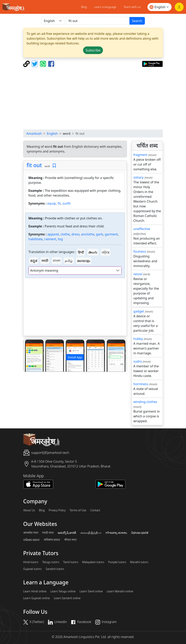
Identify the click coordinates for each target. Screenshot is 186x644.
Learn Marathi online (120, 591)
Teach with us (132, 7)
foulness (140, 251)
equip (52, 203)
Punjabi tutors (117, 562)
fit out (34, 165)
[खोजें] (98, 21)
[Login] (179, 7)
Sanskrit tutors (55, 569)
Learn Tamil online (91, 591)
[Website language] (160, 7)
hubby (138, 339)
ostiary (139, 177)
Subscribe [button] (93, 50)
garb (100, 234)
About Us (29, 510)
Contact (95, 510)
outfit (67, 203)
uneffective (142, 229)
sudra (138, 361)
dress (75, 234)
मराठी (45, 261)
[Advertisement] (93, 98)
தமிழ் (69, 261)
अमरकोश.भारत (31, 533)
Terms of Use (78, 510)
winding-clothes (145, 402)
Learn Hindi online (35, 591)
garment (111, 234)
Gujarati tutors (33, 569)
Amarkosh (34, 134)
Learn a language (105, 7)
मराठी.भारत (48, 533)
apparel (53, 234)
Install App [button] (75, 357)
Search (137, 21)
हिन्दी (81, 252)
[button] (31, 355)
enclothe (88, 234)
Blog (84, 7)
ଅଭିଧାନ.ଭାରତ (32, 540)
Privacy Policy (57, 510)
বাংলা (57, 261)
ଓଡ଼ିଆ (106, 252)
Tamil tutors (71, 562)
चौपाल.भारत (70, 540)
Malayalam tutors (93, 562)
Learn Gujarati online (37, 598)
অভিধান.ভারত (52, 540)
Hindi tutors (31, 562)
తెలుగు (93, 252)
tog (60, 239)
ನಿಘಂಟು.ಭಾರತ (140, 533)
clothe (65, 234)
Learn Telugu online (63, 591)
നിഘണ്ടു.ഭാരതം (116, 533)
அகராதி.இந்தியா (91, 533)
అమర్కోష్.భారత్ (67, 533)
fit (59, 203)
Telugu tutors (51, 562)
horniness (141, 384)
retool (138, 274)
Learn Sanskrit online (67, 598)
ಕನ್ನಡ (34, 261)
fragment (140, 155)
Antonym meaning (44, 270)
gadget (139, 311)
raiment (50, 239)
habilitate (36, 239)
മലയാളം (84, 261)
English (52, 134)
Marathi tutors (139, 562)
